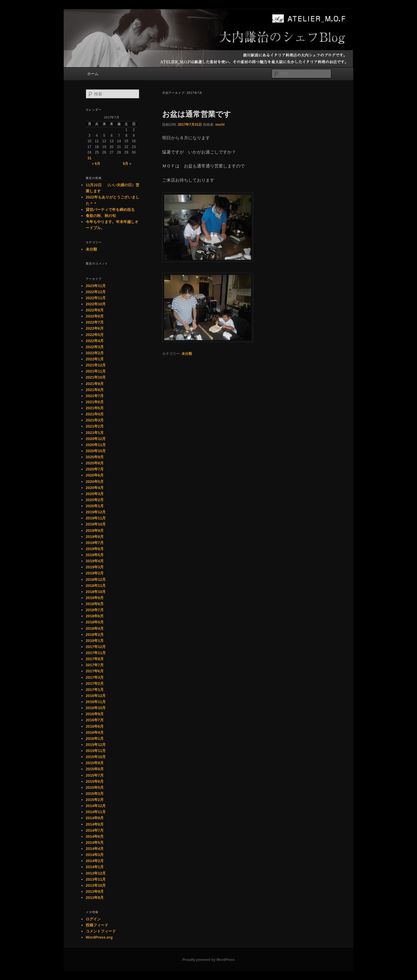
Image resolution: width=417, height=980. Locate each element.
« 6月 (96, 164)
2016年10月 (96, 708)
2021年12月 (96, 365)
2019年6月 (95, 549)
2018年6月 (95, 616)
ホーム (93, 74)
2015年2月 (95, 800)
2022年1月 (95, 359)
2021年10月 (96, 377)
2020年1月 (95, 506)
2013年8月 (95, 898)
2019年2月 (95, 573)
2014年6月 (95, 836)
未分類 (187, 354)
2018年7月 (95, 610)
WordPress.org (99, 937)
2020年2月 (95, 500)
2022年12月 (96, 292)
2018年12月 (96, 580)
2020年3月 (95, 494)
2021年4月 (95, 414)
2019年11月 (96, 518)
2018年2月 (95, 635)
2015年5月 (95, 788)
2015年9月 (95, 763)
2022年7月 (95, 322)
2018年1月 (95, 641)
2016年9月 (95, 714)
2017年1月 (95, 690)
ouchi (220, 125)
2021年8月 (95, 390)
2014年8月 (95, 824)
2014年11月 (96, 812)
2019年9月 (95, 531)
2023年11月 (96, 286)
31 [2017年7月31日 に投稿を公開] (89, 158)
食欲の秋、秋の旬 (101, 216)
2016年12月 (96, 696)
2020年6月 (95, 475)
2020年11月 (96, 445)
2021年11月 (96, 371)
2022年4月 (95, 341)
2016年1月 (95, 739)
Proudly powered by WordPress (208, 960)
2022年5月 (95, 335)
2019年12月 (96, 512)
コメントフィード (101, 931)
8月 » (127, 164)
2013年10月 (96, 885)
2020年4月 (95, 488)
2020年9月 (95, 457)
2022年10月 (96, 304)
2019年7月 (95, 543)
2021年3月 (95, 420)
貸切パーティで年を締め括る (110, 210)
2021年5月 (95, 408)
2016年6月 (95, 726)
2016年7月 (95, 720)
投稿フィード (97, 925)
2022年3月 (95, 347)
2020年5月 (95, 482)
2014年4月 (95, 849)
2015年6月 (95, 781)
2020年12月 (96, 439)
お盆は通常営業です (197, 114)
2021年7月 (95, 396)
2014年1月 (95, 867)
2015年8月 (95, 769)
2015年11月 (96, 751)
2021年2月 (95, 426)
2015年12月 (96, 745)
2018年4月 (95, 628)
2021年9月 (95, 384)
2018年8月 (95, 604)
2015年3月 (95, 794)
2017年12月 (96, 647)
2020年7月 (95, 469)
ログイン (93, 919)
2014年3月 (95, 855)
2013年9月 (95, 892)
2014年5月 (95, 843)
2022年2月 (95, 353)
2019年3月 (95, 567)
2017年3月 (95, 677)
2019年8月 (95, 537)
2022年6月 (95, 328)
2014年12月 (96, 806)
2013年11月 (96, 879)
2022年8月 (95, 316)
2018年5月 (95, 622)
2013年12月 (96, 873)
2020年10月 (96, 451)
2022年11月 (96, 298)
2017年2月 (95, 684)
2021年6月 (95, 402)
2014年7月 (95, 830)
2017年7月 (95, 665)
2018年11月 (96, 586)
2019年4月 (95, 561)
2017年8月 (95, 659)
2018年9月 (95, 598)
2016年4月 (95, 732)
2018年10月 (96, 592)
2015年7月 (95, 775)
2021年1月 (95, 433)
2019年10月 (96, 524)
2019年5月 (95, 555)
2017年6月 (95, 671)
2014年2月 (95, 861)
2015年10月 (96, 757)
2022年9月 (95, 310)
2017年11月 (96, 653)
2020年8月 (95, 463)
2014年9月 (95, 818)
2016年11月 (96, 702)
